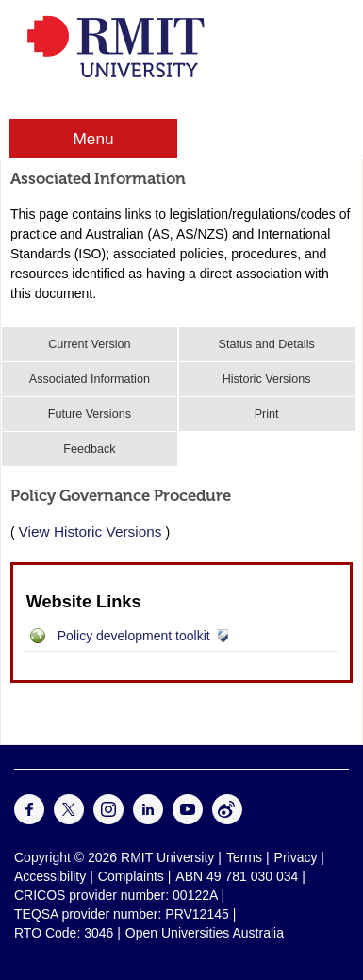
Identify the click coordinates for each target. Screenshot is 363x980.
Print (267, 414)
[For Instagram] (108, 820)
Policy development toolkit (134, 636)
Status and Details (267, 344)
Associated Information (90, 379)
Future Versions (90, 414)
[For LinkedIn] (148, 820)
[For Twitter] (69, 820)
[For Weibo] (227, 820)
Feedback (89, 449)
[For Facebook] (29, 820)
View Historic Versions (91, 532)
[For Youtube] (188, 820)
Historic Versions (267, 379)
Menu (93, 139)
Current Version (90, 344)
